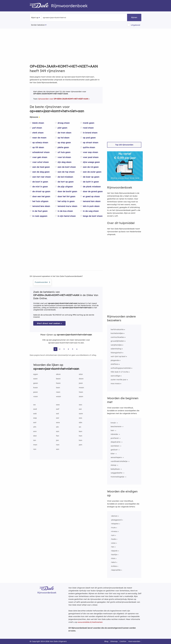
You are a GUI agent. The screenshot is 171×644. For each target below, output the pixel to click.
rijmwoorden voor (63, 99)
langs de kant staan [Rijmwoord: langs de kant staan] (93, 216)
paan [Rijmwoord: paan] (36, 392)
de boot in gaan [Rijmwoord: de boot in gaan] (40, 182)
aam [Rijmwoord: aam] (81, 414)
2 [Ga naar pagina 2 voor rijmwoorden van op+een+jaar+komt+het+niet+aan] (60, 349)
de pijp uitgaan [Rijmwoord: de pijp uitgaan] (65, 187)
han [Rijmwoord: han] (81, 436)
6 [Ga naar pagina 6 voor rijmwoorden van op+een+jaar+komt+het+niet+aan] (77, 349)
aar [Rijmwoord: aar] (58, 418)
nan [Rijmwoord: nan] (58, 445)
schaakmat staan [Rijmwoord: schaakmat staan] (41, 152)
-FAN (113, 558)
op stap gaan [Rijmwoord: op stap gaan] (64, 142)
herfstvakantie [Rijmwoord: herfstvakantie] (117, 329)
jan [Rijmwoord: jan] (57, 440)
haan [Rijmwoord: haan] (58, 383)
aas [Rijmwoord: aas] (80, 418)
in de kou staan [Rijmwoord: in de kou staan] (65, 211)
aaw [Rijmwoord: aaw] (58, 422)
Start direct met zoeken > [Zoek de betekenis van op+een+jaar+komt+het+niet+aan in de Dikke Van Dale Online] (49, 323)
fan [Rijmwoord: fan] (58, 436)
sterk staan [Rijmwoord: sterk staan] (38, 133)
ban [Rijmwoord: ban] (81, 431)
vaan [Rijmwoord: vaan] (36, 396)
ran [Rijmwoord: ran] (35, 449)
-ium (113, 535)
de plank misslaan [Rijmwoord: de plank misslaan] (92, 187)
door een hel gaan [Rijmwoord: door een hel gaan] (41, 196)
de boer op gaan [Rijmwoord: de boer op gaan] (91, 177)
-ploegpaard (116, 520)
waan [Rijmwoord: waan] (58, 396)
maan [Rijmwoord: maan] (81, 388)
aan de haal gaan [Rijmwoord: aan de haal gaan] (41, 167)
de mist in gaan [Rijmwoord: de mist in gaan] (40, 187)
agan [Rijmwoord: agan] (36, 374)
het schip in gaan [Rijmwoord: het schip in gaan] (66, 201)
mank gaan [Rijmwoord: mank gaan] (89, 123)
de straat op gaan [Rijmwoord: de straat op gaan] (41, 191)
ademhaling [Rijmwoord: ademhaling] (116, 349)
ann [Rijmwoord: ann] (35, 431)
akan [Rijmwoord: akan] (58, 374)
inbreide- (115, 434)
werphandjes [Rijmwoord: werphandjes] (116, 345)
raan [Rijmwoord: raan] (58, 392)
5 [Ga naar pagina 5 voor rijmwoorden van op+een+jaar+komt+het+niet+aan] (73, 349)
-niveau (114, 531)
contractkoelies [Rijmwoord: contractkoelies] (117, 337)
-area (113, 543)
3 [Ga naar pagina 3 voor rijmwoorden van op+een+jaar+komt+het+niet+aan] (64, 349)
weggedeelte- (117, 473)
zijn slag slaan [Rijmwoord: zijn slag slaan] (64, 162)
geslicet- (114, 450)
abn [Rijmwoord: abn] (81, 422)
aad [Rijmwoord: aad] (35, 409)
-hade (113, 539)
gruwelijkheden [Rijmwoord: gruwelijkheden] (117, 341)
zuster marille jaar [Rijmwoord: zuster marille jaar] (119, 380)
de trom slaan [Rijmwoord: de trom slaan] (64, 133)
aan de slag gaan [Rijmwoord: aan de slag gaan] (41, 172)
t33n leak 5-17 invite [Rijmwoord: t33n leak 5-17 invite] (119, 372)
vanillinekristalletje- (119, 461)
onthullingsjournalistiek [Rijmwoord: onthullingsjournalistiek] (121, 368)
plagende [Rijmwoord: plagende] (115, 360)
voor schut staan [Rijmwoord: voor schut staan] (40, 162)
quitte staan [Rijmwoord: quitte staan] (89, 147)
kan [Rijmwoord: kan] (81, 440)
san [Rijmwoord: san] (58, 449)
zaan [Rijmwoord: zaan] (81, 396)
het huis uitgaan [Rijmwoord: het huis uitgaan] (40, 201)
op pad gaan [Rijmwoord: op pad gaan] (89, 138)
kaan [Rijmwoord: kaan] (36, 388)
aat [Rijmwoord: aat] (35, 422)
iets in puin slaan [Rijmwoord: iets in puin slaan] (91, 206)
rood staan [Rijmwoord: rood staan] (88, 128)
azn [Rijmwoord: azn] (58, 431)
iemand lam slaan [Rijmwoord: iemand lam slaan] (92, 201)
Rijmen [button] (134, 17)
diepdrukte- (116, 442)
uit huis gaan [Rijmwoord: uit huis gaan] (64, 152)
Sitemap (114, 641)
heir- (113, 430)
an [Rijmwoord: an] (80, 427)
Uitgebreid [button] (135, 25)
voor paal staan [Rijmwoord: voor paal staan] (91, 157)
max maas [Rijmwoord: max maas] (115, 383)
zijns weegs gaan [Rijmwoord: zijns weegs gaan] (91, 162)
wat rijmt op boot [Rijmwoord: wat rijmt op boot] (118, 356)
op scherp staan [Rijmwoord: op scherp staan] (40, 142)
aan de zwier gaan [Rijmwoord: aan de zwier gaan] (92, 172)
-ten (112, 547)
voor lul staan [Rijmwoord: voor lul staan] (64, 157)
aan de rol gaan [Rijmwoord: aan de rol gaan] (91, 167)
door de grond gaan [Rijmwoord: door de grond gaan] (93, 191)
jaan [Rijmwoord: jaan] (81, 383)
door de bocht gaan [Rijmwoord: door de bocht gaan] (67, 191)
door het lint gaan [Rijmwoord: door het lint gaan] (66, 196)
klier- (113, 454)
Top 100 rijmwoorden (124, 145)
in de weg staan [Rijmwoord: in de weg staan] (91, 211)
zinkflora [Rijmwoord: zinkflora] (114, 364)
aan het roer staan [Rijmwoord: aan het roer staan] (42, 177)
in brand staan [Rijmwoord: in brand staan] (90, 133)
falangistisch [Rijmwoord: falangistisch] (116, 353)
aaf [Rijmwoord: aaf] (58, 409)
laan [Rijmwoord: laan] (58, 388)
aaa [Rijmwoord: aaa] (58, 405)
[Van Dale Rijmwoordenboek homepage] (40, 6)
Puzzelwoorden (42, 282)
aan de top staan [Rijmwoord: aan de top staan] (66, 172)
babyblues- (115, 469)
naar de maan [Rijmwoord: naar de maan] (39, 138)
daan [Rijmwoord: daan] (81, 379)
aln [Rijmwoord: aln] (57, 427)
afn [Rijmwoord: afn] (35, 427)
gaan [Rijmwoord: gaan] (36, 383)
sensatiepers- (116, 457)
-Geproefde (116, 570)
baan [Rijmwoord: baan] (58, 379)
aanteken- (115, 446)
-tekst (113, 562)
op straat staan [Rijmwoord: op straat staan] (91, 142)
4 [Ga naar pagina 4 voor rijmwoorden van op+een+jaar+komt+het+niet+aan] (68, 349)
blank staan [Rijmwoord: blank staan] (38, 123)
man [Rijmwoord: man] (35, 445)
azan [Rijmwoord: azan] (35, 379)
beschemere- (116, 426)
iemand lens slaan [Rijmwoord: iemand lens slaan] (41, 206)
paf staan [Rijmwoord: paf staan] (37, 128)
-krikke (114, 566)
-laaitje (114, 555)
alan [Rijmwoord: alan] (81, 374)
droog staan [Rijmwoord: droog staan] (64, 123)
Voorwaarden (134, 641)
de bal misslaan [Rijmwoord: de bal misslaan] (65, 177)
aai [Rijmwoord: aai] (80, 409)
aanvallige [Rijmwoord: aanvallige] (115, 376)
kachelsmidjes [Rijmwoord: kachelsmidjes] (117, 333)
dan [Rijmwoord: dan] (35, 436)
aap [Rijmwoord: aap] (35, 418)
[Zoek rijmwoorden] (54, 18)
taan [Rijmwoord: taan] (81, 392)
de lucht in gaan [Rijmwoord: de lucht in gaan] (91, 182)
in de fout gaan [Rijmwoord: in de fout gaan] (40, 211)
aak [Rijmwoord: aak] (35, 414)
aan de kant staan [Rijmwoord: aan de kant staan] (67, 167)
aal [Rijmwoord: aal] (57, 414)
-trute (113, 528)
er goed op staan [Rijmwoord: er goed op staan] (91, 196)
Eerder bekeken (38, 25)
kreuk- (114, 423)
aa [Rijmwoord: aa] (34, 405)
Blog (106, 641)
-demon (114, 516)
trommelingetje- (118, 477)
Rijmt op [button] (35, 18)
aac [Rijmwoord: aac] (81, 405)
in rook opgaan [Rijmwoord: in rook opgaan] (40, 216)
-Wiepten (115, 524)
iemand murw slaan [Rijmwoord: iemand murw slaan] (67, 206)
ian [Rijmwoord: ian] (35, 440)
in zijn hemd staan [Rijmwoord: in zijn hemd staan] (67, 216)
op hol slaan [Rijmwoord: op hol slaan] (63, 138)
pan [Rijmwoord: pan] (81, 445)
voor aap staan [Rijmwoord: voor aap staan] (90, 152)
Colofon (123, 641)
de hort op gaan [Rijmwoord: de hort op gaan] (66, 182)
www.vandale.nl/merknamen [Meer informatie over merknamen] (90, 622)
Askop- (114, 465)
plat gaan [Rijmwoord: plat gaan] (62, 128)
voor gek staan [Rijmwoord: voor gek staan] (40, 157)
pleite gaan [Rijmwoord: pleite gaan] (63, 147)
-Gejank (114, 551)
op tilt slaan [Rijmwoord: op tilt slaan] (38, 147)
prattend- (115, 438)
